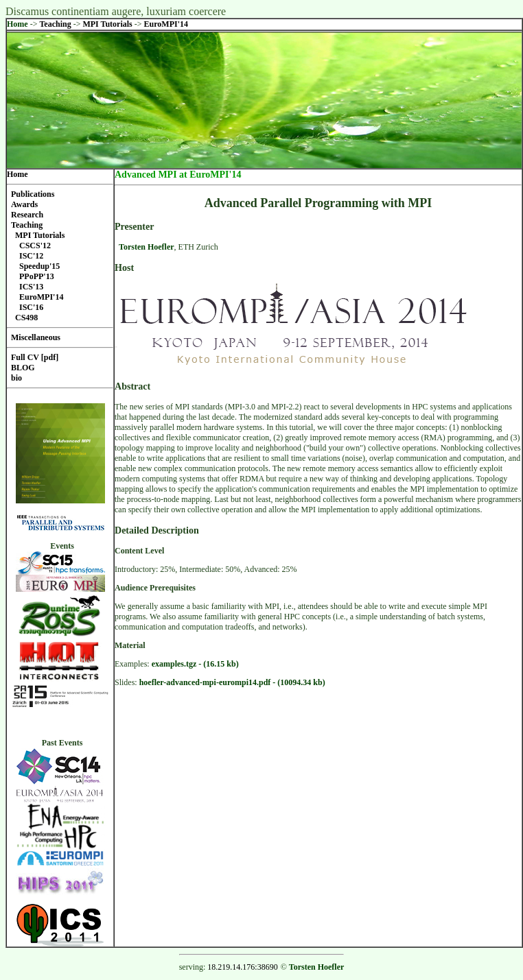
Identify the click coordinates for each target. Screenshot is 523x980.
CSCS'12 (35, 246)
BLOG (23, 368)
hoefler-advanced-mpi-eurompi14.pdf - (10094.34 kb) (232, 682)
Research (27, 215)
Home (18, 24)
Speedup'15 (39, 266)
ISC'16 (31, 307)
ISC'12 (31, 256)
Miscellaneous (36, 337)
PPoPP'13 (37, 276)
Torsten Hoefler (147, 247)
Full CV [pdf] (35, 357)
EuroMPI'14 (166, 24)
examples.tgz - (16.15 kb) (195, 664)
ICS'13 (31, 287)
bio (16, 378)
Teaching (56, 24)
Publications (33, 194)
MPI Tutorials (108, 24)
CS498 (26, 318)
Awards (24, 204)
